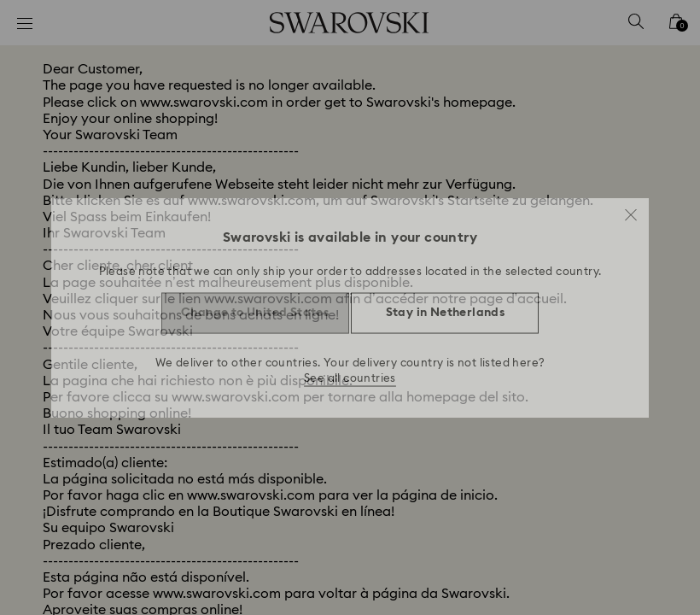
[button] (631, 208)
